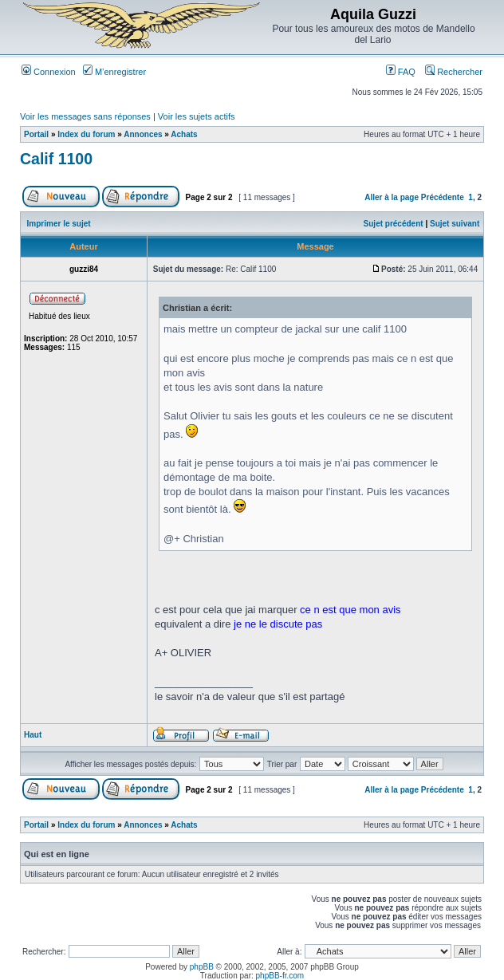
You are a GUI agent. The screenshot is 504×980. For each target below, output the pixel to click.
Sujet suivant (455, 224)
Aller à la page (392, 197)
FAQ (401, 72)
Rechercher (454, 72)
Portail (36, 134)
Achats (184, 134)
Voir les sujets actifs (197, 116)
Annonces (143, 134)
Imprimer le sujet (59, 224)
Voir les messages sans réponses (85, 116)
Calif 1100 (56, 159)
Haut (33, 735)
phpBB (202, 967)
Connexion (49, 72)
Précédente (443, 197)
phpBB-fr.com (280, 976)
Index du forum (86, 134)
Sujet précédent (394, 224)
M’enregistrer (114, 72)
